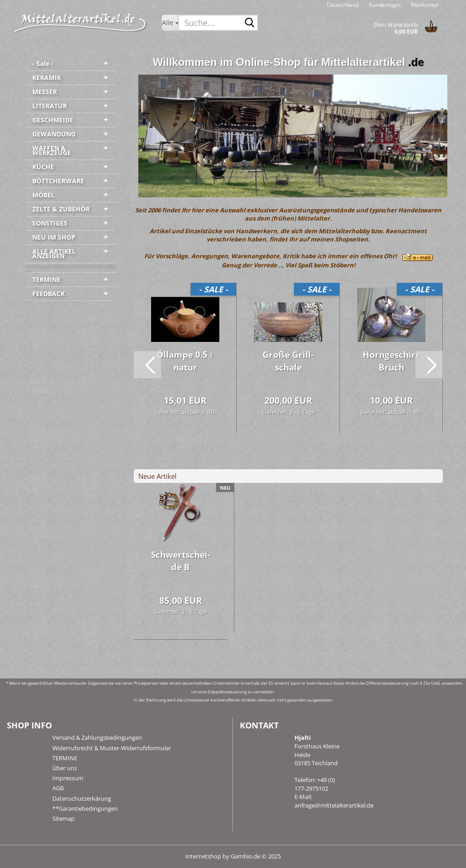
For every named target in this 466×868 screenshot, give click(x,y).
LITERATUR (50, 106)
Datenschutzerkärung (82, 798)
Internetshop (203, 856)
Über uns (65, 768)
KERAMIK (47, 78)
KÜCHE (43, 167)
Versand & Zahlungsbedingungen (97, 738)
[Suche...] (170, 23)
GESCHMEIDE (53, 120)
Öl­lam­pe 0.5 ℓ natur (185, 361)
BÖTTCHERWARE (58, 181)
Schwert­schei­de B (181, 561)
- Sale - (43, 63)
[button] (343, 5)
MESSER (45, 92)
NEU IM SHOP (54, 237)
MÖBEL (43, 195)
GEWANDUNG (54, 134)
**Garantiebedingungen (85, 808)
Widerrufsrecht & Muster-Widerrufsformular (112, 748)
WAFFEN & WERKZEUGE (52, 150)
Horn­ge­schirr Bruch (391, 361)
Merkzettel (424, 5)
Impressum (68, 778)
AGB (58, 788)
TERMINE (46, 279)
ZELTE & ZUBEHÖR (61, 209)
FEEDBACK (48, 294)
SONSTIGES (50, 223)
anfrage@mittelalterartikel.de (334, 805)
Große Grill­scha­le (288, 361)
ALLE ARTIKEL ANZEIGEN (54, 253)
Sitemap (63, 818)
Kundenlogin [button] (384, 5)
